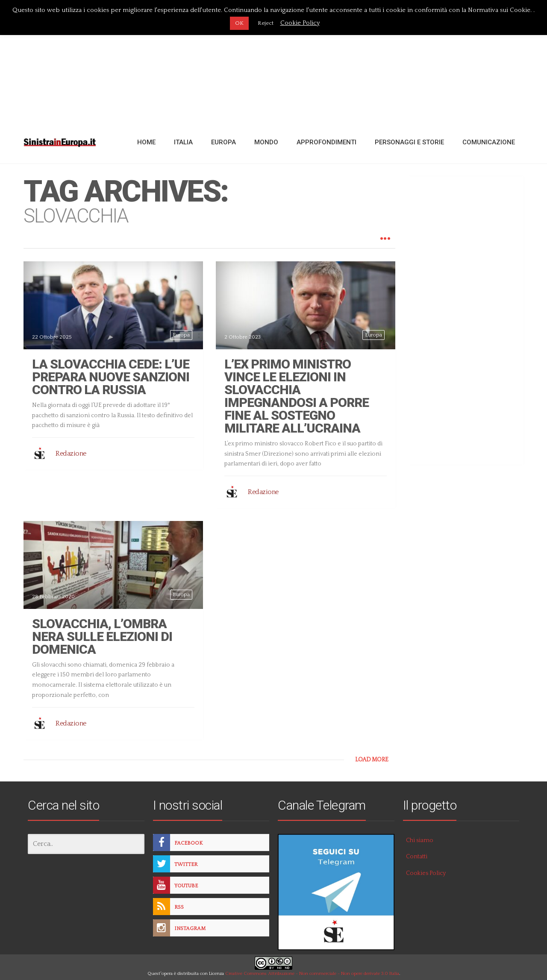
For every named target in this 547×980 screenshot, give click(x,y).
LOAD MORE (372, 760)
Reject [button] (266, 23)
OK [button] (239, 23)
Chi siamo (420, 840)
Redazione (71, 453)
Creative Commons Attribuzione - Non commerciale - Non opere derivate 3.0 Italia (312, 974)
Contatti (417, 857)
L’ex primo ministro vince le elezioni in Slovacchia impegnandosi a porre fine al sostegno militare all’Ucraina (297, 396)
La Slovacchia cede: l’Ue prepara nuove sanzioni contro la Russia (111, 377)
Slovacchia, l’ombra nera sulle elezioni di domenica (102, 636)
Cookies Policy (426, 873)
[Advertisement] (273, 61)
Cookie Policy (300, 23)
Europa (181, 335)
